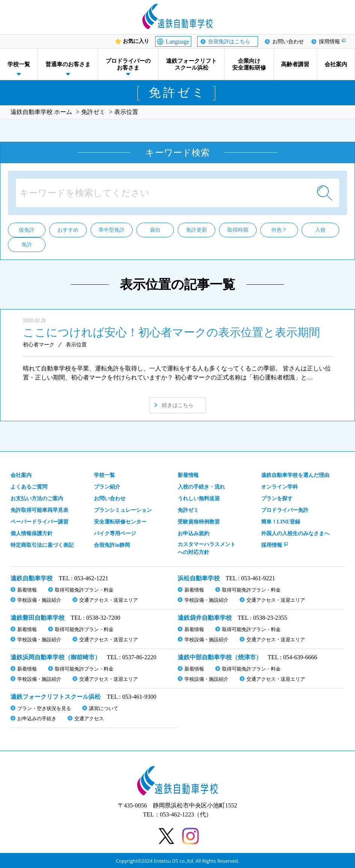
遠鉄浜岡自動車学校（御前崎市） (56, 657)
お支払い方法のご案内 (37, 498)
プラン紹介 (107, 487)
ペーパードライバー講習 (39, 522)
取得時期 (238, 230)
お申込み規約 (193, 533)
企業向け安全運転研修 (249, 64)
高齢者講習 (295, 64)
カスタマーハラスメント (207, 549)
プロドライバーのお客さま (128, 64)
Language (177, 42)
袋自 (155, 230)
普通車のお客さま (68, 64)
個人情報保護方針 (32, 533)
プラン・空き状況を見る (44, 708)
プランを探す (277, 498)
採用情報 (329, 42)
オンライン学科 (279, 487)
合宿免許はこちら (229, 42)
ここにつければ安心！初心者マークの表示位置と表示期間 (171, 332)
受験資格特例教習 (199, 522)
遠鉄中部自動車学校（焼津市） (220, 657)
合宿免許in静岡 (112, 545)
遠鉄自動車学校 (32, 578)
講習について (104, 708)
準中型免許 (112, 230)
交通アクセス (89, 719)
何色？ (279, 230)
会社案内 (336, 64)
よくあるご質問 (29, 487)
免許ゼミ (188, 510)
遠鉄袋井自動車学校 (205, 618)
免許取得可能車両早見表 (39, 510)
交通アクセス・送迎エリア (109, 600)
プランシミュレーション (123, 510)
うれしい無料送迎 (199, 498)
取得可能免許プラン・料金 (84, 590)
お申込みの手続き (37, 719)
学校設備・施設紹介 (39, 600)
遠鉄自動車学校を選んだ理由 (295, 475)
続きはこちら (178, 405)
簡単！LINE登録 (281, 522)
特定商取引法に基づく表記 (42, 545)
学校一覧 (19, 64)
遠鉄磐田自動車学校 (38, 618)
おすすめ (68, 230)
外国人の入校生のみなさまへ (295, 533)
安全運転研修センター (120, 522)
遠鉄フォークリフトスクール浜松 (191, 64)
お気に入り (136, 41)
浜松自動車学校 (199, 578)
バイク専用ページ (115, 533)
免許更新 (196, 230)
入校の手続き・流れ (201, 487)
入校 (320, 230)
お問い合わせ (288, 42)
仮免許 (27, 230)
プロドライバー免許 (285, 510)
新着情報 (188, 475)
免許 (27, 245)
